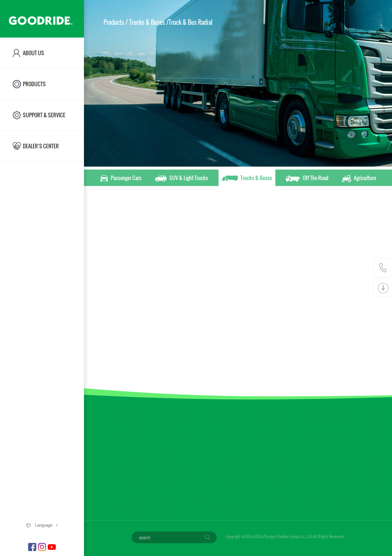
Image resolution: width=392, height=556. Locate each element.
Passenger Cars (121, 179)
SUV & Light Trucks (182, 179)
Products (114, 22)
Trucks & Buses (247, 179)
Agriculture (359, 179)
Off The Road (307, 179)
